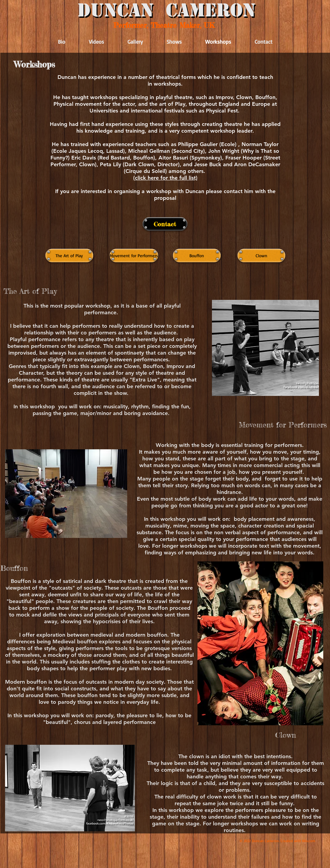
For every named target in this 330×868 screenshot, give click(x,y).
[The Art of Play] (69, 256)
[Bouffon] (197, 256)
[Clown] (261, 256)
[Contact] (165, 224)
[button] (165, 178)
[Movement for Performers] (134, 256)
